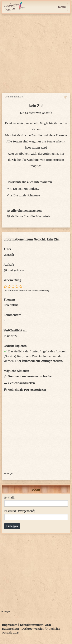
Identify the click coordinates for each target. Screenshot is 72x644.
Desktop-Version (33, 629)
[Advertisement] (36, 53)
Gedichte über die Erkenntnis (28, 216)
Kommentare (12, 315)
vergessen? (27, 511)
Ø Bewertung (12, 280)
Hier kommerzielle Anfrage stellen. (39, 361)
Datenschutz (10, 629)
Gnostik (47, 113)
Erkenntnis (11, 305)
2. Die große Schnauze (25, 195)
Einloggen (12, 526)
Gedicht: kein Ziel (14, 97)
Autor (7, 249)
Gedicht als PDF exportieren (25, 390)
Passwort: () (20, 511)
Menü (62, 7)
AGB (48, 625)
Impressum (10, 625)
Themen (9, 300)
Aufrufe (9, 265)
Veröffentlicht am (15, 330)
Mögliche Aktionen (16, 371)
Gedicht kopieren (15, 346)
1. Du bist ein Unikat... (25, 189)
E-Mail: (10, 498)
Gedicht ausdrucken (19, 383)
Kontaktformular (31, 625)
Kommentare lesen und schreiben (28, 376)
